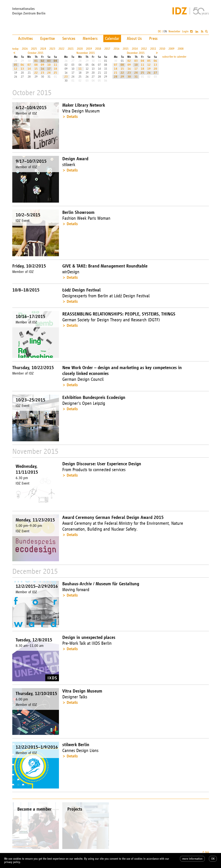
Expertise (47, 38)
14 (29, 69)
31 (136, 77)
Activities (25, 38)
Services (69, 38)
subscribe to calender (174, 57)
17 (49, 69)
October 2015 (36, 53)
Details (72, 117)
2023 (52, 49)
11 (55, 65)
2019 (89, 49)
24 (49, 73)
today (15, 49)
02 (42, 61)
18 (55, 69)
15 (36, 69)
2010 (162, 49)
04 (55, 61)
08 (36, 65)
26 (149, 73)
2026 (25, 49)
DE (159, 31)
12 (16, 69)
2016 (116, 49)
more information (192, 859)
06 (22, 65)
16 (42, 69)
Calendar (112, 38)
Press (153, 38)
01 (36, 61)
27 (155, 73)
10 (49, 65)
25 (55, 73)
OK (213, 859)
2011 (153, 49)
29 (122, 77)
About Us (134, 38)
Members (90, 38)
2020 (80, 49)
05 (16, 65)
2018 (98, 49)
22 (36, 73)
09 (42, 65)
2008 (181, 49)
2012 (144, 49)
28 (116, 77)
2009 (171, 49)
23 (42, 73)
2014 (135, 49)
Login (185, 31)
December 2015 (136, 53)
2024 (43, 49)
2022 (61, 49)
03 (49, 61)
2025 (34, 49)
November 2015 (86, 53)
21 (116, 73)
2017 (107, 49)
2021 (71, 49)
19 (149, 69)
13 (22, 69)
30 (129, 77)
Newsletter (174, 31)
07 (29, 65)
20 (155, 69)
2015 (126, 49)
